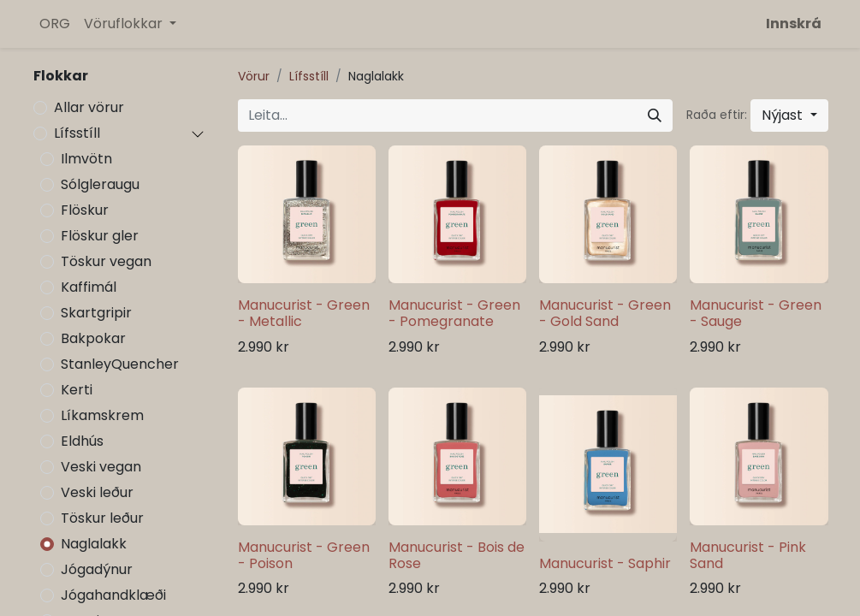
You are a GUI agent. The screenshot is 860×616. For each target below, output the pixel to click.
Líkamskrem (102, 415)
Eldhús (82, 441)
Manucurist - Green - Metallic (304, 313)
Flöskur (85, 210)
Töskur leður (102, 518)
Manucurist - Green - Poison (304, 555)
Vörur (254, 76)
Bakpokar (93, 338)
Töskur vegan (106, 261)
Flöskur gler (100, 236)
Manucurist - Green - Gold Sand (605, 313)
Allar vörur (89, 107)
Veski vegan (101, 467)
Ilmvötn (86, 159)
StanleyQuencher (120, 364)
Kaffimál (89, 287)
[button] (789, 115)
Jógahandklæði (113, 595)
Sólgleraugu (100, 184)
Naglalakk (94, 544)
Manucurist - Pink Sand (748, 555)
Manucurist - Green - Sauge (756, 313)
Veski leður (97, 492)
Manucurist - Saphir (605, 563)
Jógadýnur (97, 569)
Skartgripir (96, 313)
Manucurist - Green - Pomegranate (454, 313)
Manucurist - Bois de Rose (457, 555)
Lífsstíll (77, 133)
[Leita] (655, 115)
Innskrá (794, 24)
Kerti (77, 390)
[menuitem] (55, 24)
